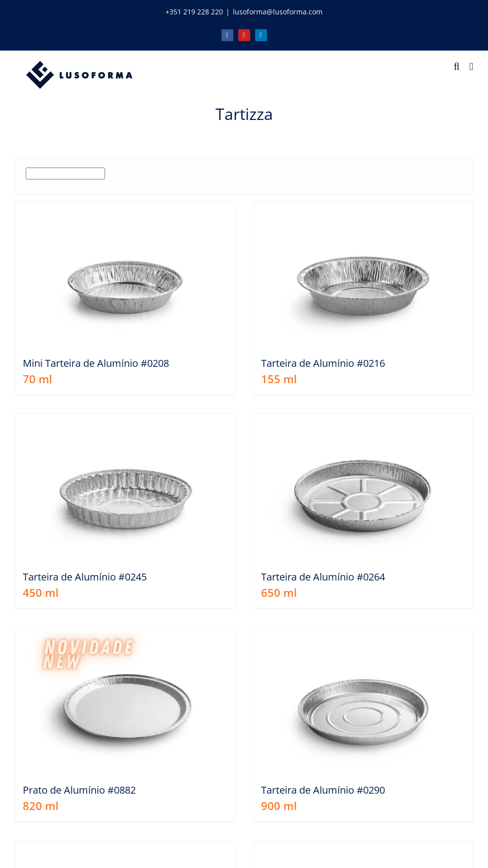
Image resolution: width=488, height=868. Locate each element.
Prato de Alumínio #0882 (79, 790)
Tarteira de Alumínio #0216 (323, 363)
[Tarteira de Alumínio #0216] (363, 274)
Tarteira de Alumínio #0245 (85, 577)
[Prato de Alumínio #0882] (125, 701)
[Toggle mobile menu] (471, 67)
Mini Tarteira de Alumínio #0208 (96, 363)
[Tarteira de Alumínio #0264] (363, 487)
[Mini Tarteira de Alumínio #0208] (125, 274)
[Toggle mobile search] (457, 67)
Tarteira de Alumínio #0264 (323, 577)
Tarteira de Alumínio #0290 (323, 790)
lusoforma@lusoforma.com (278, 12)
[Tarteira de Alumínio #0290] (363, 701)
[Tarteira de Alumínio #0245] (125, 487)
